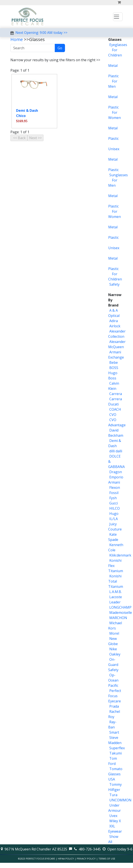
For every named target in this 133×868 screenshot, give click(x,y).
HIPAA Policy (66, 859)
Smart (114, 732)
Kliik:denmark (120, 555)
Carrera (116, 394)
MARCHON (118, 618)
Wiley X (115, 821)
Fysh (113, 498)
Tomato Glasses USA (115, 774)
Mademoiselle (121, 613)
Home (17, 39)
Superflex (117, 748)
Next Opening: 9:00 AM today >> (41, 33)
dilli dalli (116, 451)
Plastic (113, 76)
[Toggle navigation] (118, 17)
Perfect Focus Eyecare (115, 696)
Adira (114, 321)
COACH (115, 409)
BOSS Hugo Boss (113, 373)
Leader (115, 602)
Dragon (116, 472)
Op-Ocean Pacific (113, 680)
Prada (114, 706)
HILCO (115, 508)
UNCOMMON (120, 800)
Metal (113, 66)
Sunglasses (119, 175)
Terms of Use (107, 859)
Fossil (114, 493)
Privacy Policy (86, 859)
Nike (113, 649)
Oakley (115, 654)
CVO (113, 415)
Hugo (114, 514)
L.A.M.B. (116, 592)
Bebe (114, 362)
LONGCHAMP (120, 607)
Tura (113, 795)
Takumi (116, 753)
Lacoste (116, 597)
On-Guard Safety (113, 665)
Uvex (113, 816)
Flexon (115, 488)
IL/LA (114, 519)
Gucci (114, 503)
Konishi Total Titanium (116, 581)
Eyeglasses (118, 45)
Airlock (115, 326)
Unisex (114, 149)
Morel (114, 633)
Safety (114, 284)
